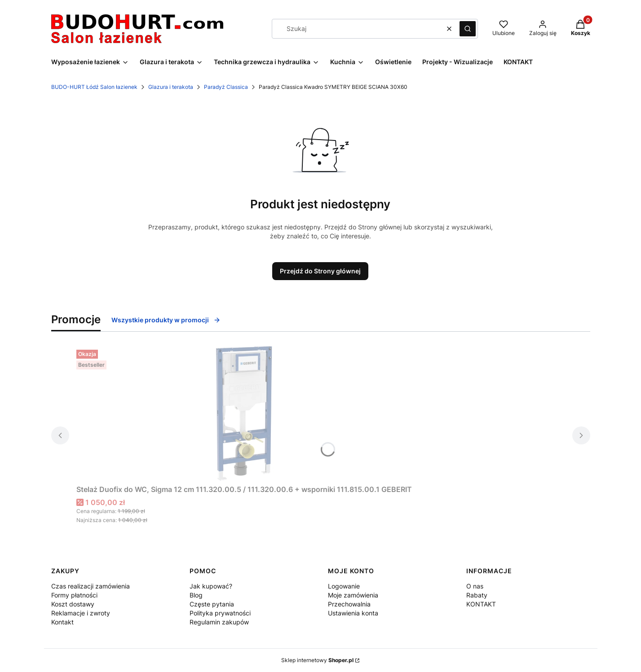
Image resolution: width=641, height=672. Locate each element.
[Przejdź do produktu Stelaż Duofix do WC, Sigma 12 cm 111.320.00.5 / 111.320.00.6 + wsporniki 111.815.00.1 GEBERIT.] (244, 413)
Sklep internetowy (317, 660)
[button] (468, 29)
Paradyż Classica (226, 87)
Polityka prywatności (220, 613)
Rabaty (477, 595)
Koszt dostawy (73, 604)
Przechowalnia (349, 604)
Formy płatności (74, 595)
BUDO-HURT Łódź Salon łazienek (94, 87)
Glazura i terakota (171, 87)
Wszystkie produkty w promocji (166, 320)
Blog (196, 595)
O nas (475, 586)
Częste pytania (212, 604)
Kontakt (62, 622)
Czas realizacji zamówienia (91, 586)
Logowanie (344, 586)
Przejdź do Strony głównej (320, 271)
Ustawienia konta (353, 613)
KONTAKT (481, 604)
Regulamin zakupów (219, 622)
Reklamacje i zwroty (81, 613)
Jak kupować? (211, 586)
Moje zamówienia (353, 595)
